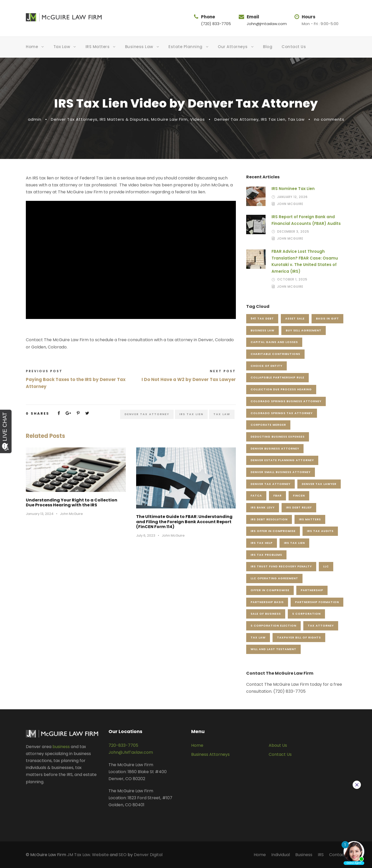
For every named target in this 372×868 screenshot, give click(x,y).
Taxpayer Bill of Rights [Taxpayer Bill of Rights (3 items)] (299, 637)
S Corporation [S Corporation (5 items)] (306, 614)
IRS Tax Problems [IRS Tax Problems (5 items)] (266, 555)
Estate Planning (185, 47)
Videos (197, 119)
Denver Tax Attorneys (74, 119)
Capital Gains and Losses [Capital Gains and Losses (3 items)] (274, 342)
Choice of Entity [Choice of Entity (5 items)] (266, 366)
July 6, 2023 (146, 535)
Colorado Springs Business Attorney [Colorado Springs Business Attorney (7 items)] (286, 401)
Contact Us (294, 47)
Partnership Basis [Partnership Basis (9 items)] (267, 602)
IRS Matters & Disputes (124, 119)
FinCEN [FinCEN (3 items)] (299, 496)
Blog (268, 47)
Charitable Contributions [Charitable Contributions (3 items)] (275, 354)
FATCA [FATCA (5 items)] (256, 496)
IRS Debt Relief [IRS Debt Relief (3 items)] (299, 507)
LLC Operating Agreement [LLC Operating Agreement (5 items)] (274, 578)
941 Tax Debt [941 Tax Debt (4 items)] (262, 318)
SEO (123, 855)
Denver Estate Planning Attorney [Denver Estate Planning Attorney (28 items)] (282, 460)
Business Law (139, 47)
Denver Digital (148, 855)
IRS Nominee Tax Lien (293, 189)
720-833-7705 (123, 745)
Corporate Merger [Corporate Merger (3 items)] (268, 425)
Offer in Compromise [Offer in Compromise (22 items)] (270, 590)
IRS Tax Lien (273, 119)
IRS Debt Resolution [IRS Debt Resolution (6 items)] (269, 519)
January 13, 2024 (40, 514)
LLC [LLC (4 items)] (326, 566)
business (61, 747)
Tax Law (62, 47)
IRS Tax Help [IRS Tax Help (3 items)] (262, 543)
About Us (278, 745)
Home (32, 47)
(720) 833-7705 (216, 24)
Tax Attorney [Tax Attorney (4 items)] (321, 626)
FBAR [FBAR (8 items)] (277, 496)
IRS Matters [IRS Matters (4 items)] (310, 519)
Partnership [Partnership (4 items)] (312, 590)
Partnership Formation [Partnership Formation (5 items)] (317, 602)
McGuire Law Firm (169, 119)
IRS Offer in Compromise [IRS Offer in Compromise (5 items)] (273, 531)
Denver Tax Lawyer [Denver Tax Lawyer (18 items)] (319, 484)
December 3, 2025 (293, 231)
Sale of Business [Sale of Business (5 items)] (266, 614)
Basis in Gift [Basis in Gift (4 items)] (327, 318)
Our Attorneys (233, 47)
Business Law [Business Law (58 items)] (262, 330)
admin (35, 119)
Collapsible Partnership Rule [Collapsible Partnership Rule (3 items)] (277, 377)
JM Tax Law (79, 855)
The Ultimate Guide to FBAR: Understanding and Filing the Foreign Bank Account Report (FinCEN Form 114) (184, 521)
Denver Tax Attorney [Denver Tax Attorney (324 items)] (270, 484)
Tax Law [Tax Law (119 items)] (258, 637)
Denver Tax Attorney (237, 119)
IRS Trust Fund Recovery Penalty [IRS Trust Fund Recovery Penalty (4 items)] (281, 566)
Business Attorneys (210, 754)
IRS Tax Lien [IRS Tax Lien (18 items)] (294, 543)
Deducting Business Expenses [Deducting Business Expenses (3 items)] (278, 437)
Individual (281, 855)
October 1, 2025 (292, 279)
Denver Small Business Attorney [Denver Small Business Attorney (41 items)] (281, 472)
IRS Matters (98, 47)
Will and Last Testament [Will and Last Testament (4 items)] (273, 649)
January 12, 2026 (292, 197)
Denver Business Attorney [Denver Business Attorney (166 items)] (275, 448)
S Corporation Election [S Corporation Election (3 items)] (273, 626)
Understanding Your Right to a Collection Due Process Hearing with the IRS (72, 502)
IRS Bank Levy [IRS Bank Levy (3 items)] (263, 507)
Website (100, 855)
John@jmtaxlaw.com (267, 24)
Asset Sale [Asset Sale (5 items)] (295, 318)
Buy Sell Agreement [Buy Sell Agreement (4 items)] (304, 330)
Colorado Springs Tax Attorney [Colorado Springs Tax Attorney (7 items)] (282, 413)
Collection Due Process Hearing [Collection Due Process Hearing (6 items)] (281, 389)
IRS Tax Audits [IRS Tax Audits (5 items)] (320, 531)
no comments (329, 119)
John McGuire (71, 514)
